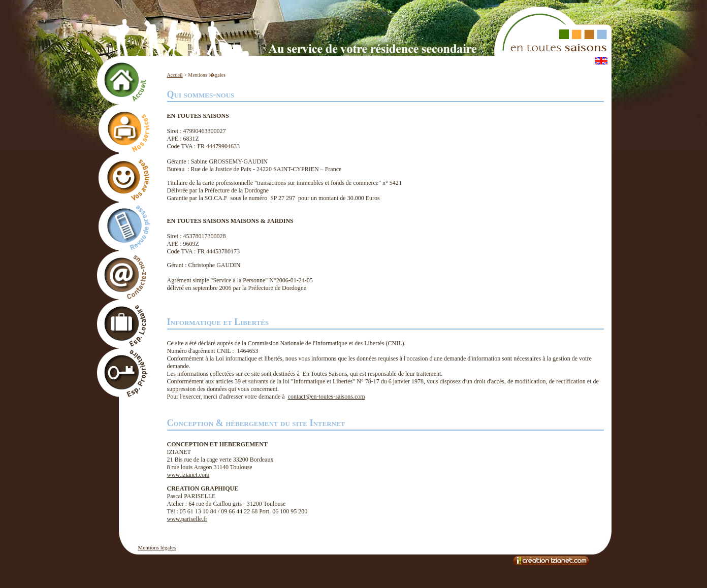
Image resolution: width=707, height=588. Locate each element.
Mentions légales (157, 547)
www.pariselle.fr (187, 519)
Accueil (175, 75)
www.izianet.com (188, 475)
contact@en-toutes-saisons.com (327, 397)
